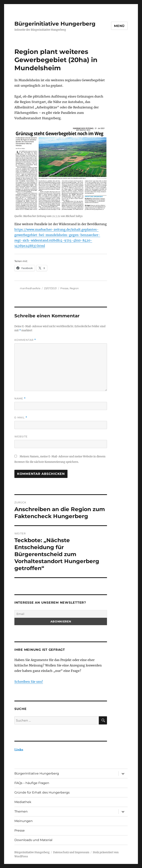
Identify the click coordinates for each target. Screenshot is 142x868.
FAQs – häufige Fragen (32, 783)
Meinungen (24, 821)
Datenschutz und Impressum (71, 852)
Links (19, 750)
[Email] (61, 614)
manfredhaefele (30, 288)
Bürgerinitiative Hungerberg (55, 24)
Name (20, 399)
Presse (64, 288)
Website (21, 436)
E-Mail (21, 418)
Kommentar (25, 340)
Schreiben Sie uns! (29, 682)
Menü (119, 26)
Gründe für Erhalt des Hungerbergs (42, 792)
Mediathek (23, 802)
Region (74, 288)
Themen (21, 811)
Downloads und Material (33, 840)
